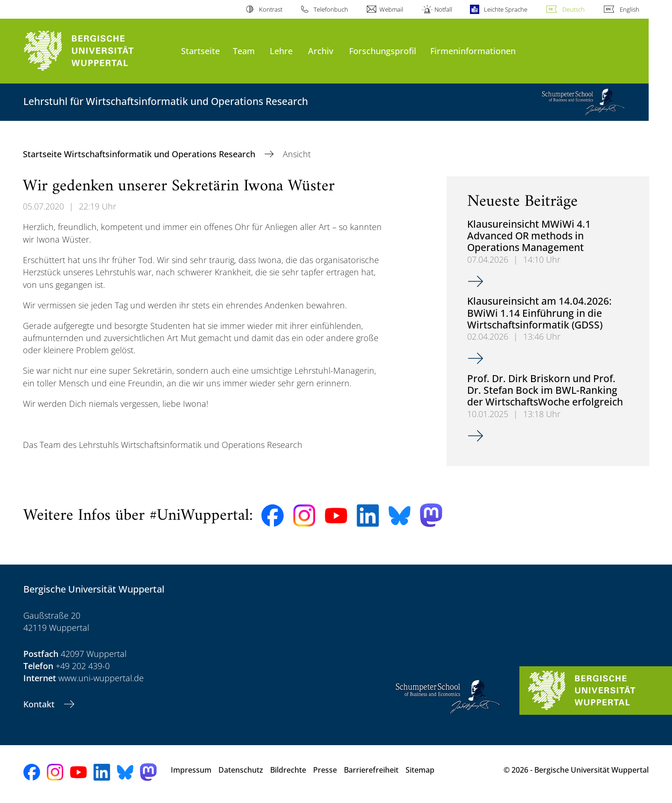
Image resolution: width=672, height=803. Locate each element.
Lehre (281, 51)
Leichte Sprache (506, 9)
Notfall (443, 9)
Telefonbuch (331, 9)
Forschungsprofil (383, 51)
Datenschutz (241, 770)
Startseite (200, 51)
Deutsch (574, 9)
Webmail (391, 9)
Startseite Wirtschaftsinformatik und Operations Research (140, 154)
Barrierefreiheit (371, 770)
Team (244, 51)
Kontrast (271, 9)
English (630, 9)
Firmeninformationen (473, 51)
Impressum (191, 770)
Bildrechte (288, 770)
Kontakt (40, 704)
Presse (325, 770)
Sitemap (420, 770)
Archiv (321, 51)
